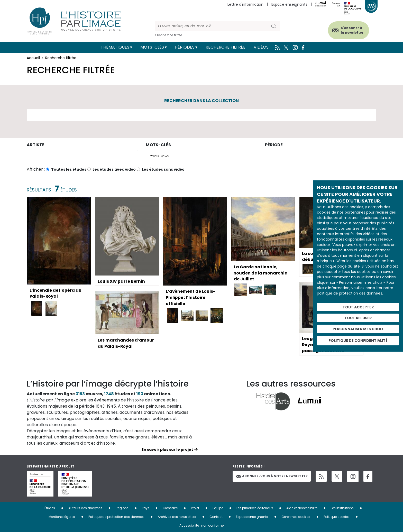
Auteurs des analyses (85, 508)
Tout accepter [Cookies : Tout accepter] (358, 307)
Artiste (36, 145)
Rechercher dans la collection (201, 101)
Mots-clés (152, 47)
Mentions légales (62, 517)
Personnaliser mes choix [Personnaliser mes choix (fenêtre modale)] (358, 329)
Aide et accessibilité (302, 508)
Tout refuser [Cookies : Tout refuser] (358, 318)
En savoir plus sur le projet (167, 450)
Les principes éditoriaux (255, 508)
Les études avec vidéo (114, 169)
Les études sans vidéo (163, 169)
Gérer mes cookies (296, 517)
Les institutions (342, 508)
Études (50, 508)
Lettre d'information (245, 4)
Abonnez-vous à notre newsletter (272, 476)
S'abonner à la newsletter (352, 30)
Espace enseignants (289, 4)
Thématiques (115, 47)
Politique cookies (337, 517)
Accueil (33, 58)
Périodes (185, 47)
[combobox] (82, 156)
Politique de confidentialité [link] (358, 340)
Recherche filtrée (226, 47)
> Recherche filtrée (168, 35)
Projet (195, 508)
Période (274, 145)
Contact (216, 517)
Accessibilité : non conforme (201, 525)
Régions (122, 508)
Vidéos (261, 47)
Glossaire (170, 508)
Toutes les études (69, 169)
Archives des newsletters (177, 517)
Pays (146, 508)
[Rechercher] (211, 26)
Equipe (218, 508)
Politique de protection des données (116, 517)
